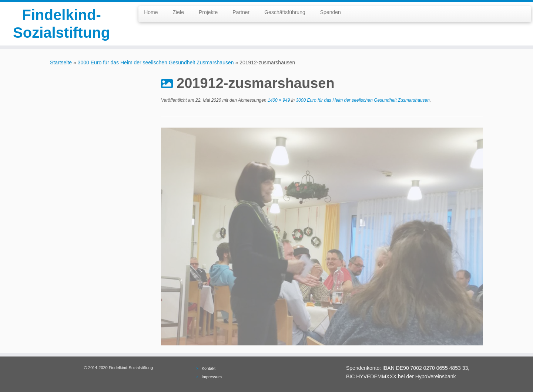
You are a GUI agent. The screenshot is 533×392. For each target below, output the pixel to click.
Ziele (178, 12)
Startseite (61, 62)
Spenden (331, 12)
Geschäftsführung (285, 12)
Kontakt (209, 368)
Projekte (208, 12)
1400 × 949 (278, 100)
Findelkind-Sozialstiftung (61, 24)
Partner (241, 12)
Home (151, 12)
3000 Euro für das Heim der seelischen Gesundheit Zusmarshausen (156, 62)
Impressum (212, 377)
